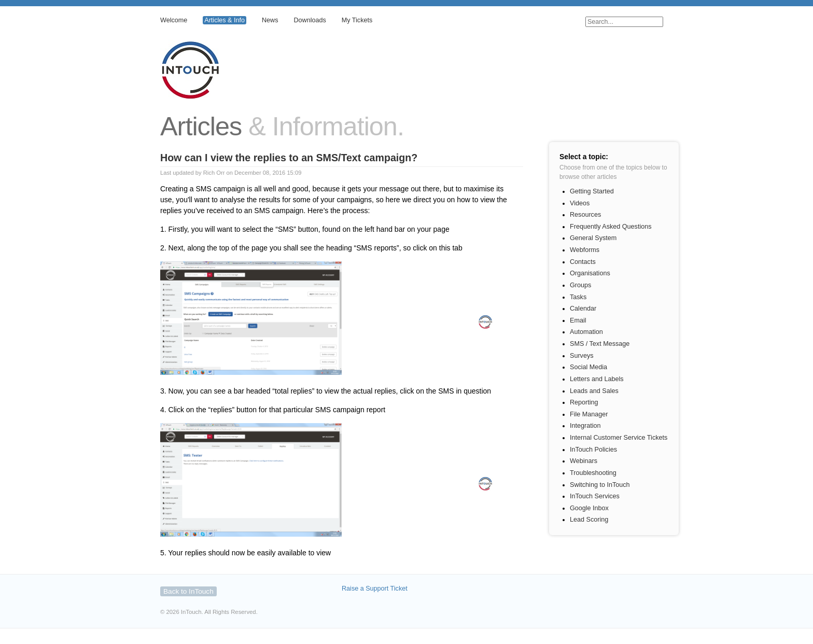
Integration (585, 426)
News (270, 20)
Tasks (578, 297)
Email (578, 320)
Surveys (582, 356)
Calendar (583, 309)
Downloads (310, 20)
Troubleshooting (593, 473)
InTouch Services (595, 496)
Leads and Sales (594, 391)
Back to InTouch (188, 591)
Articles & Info (225, 20)
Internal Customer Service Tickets (619, 438)
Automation (586, 332)
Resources (585, 215)
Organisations (590, 273)
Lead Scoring (589, 520)
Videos (580, 203)
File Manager (589, 414)
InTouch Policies (593, 450)
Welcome (174, 20)
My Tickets (357, 20)
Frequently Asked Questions (611, 227)
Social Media (588, 367)
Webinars (584, 461)
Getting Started (592, 191)
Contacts (583, 262)
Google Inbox (589, 508)
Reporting (584, 402)
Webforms (585, 250)
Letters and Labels (597, 379)
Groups (580, 285)
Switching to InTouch (600, 485)
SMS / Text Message (600, 344)
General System (593, 238)
